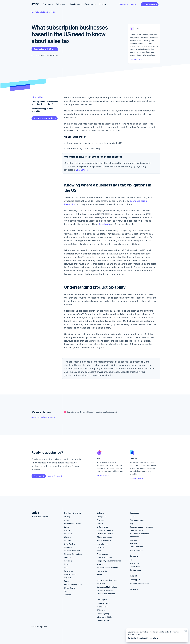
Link (66, 568)
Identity (67, 557)
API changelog (103, 614)
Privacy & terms (136, 530)
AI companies (103, 554)
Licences (133, 540)
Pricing (103, 4)
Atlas (66, 520)
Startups (101, 520)
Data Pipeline (70, 544)
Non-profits (102, 571)
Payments (69, 571)
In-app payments (104, 540)
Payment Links (70, 574)
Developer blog (103, 620)
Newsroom (134, 563)
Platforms (101, 547)
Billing (67, 527)
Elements (68, 547)
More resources (40, 12)
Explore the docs (138, 478)
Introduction (37, 97)
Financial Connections (73, 554)
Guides (133, 517)
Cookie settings (136, 547)
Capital (67, 530)
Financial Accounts (72, 551)
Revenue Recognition (73, 584)
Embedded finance (105, 530)
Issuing (67, 564)
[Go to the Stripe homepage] (34, 513)
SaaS (99, 551)
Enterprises (102, 517)
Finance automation (105, 534)
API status (101, 610)
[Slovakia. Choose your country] (40, 517)
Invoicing (68, 561)
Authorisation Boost (73, 523)
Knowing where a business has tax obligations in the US (45, 103)
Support (124, 4)
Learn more (136, 59)
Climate (67, 537)
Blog (132, 523)
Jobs (132, 560)
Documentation (103, 603)
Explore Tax (103, 475)
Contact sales (150, 4)
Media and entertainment (108, 568)
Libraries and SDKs (105, 617)
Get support (135, 580)
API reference (103, 607)
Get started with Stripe (45, 49)
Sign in (135, 4)
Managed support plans (140, 583)
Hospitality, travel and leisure (109, 561)
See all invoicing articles (43, 417)
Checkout (68, 534)
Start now (39, 476)
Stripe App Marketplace (107, 587)
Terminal (68, 595)
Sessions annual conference (141, 527)
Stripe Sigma (70, 588)
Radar (67, 581)
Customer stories (137, 520)
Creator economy (104, 557)
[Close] (185, 631)
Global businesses (105, 537)
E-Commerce (102, 527)
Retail (99, 574)
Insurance (101, 564)
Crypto (100, 523)
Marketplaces (103, 544)
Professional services (106, 594)
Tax (53, 12)
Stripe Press (135, 567)
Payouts (68, 578)
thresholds (104, 224)
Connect (68, 540)
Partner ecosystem (105, 590)
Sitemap (133, 543)
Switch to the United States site (143, 638)
